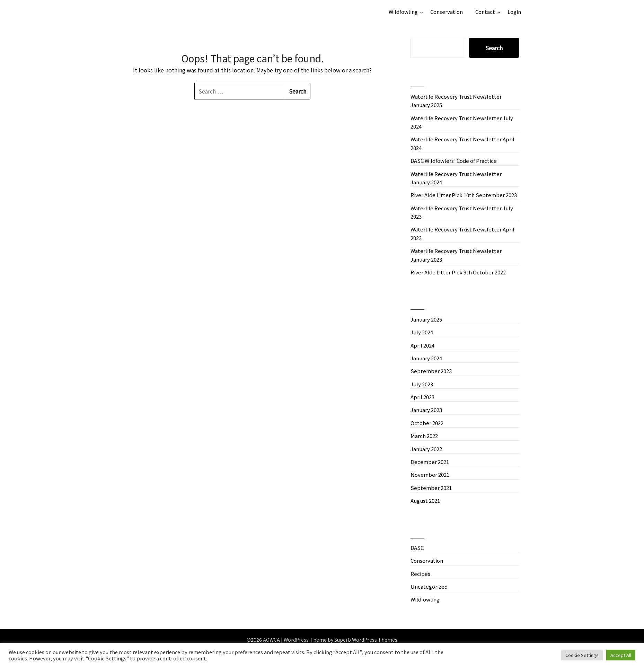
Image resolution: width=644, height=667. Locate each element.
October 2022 (427, 423)
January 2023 (426, 410)
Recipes (420, 574)
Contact (485, 12)
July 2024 (422, 332)
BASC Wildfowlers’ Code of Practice (454, 161)
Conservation (447, 12)
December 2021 (430, 462)
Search (494, 48)
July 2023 (422, 384)
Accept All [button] (621, 655)
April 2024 (422, 345)
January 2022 (426, 449)
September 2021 (431, 488)
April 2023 (422, 397)
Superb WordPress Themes (366, 640)
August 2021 (425, 501)
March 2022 (424, 436)
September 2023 (431, 371)
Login (514, 12)
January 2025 (426, 319)
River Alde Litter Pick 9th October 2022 (458, 272)
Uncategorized (429, 586)
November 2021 (430, 475)
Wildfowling (403, 12)
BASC (417, 548)
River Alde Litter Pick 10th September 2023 (464, 195)
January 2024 (426, 358)
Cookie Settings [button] (582, 655)
